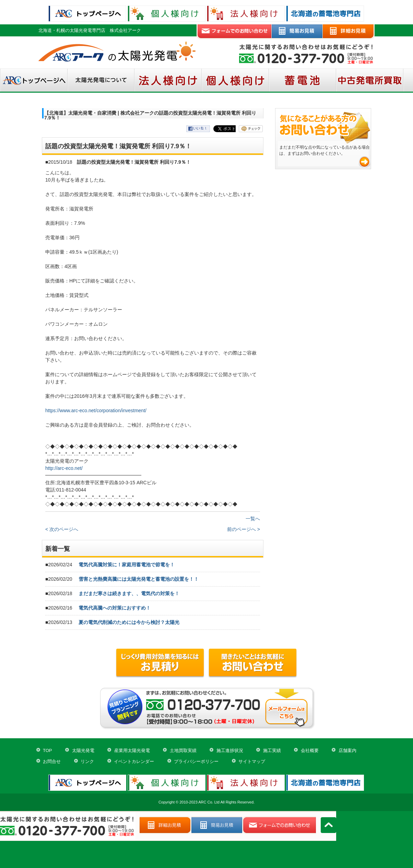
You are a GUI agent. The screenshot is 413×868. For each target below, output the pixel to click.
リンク (87, 761)
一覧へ (253, 519)
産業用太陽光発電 (132, 750)
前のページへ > (244, 529)
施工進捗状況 (230, 750)
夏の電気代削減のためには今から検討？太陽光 (129, 622)
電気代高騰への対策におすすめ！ (115, 608)
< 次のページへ (62, 529)
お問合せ (52, 761)
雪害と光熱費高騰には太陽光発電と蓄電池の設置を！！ (139, 579)
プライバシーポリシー (196, 761)
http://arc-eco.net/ (64, 468)
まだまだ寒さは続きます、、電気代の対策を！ (129, 593)
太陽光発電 (83, 750)
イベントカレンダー (134, 761)
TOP (48, 750)
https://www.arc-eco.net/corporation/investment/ (96, 410)
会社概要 (310, 750)
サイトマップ (252, 761)
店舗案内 (347, 750)
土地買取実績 (183, 750)
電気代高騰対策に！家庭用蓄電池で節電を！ (127, 565)
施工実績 (272, 750)
